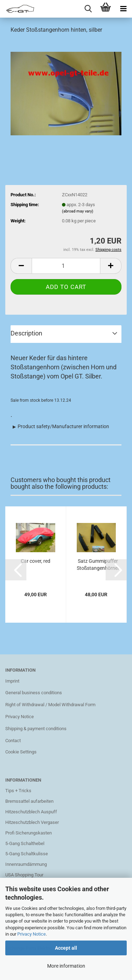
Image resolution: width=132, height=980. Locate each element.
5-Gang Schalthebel (25, 843)
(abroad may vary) (78, 211)
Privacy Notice (32, 934)
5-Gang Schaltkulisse (27, 854)
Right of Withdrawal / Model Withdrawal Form (50, 705)
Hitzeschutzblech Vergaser (32, 822)
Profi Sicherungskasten (29, 833)
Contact (13, 741)
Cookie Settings (21, 752)
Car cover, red (36, 561)
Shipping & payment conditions (36, 729)
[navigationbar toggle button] (123, 9)
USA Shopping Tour (24, 875)
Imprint (12, 681)
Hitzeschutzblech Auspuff (31, 812)
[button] (16, 570)
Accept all (66, 948)
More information (66, 966)
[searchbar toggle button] (88, 9)
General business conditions (34, 693)
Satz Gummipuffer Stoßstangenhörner (98, 565)
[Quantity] (66, 266)
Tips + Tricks (18, 791)
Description (26, 333)
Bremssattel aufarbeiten (29, 801)
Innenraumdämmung (26, 864)
